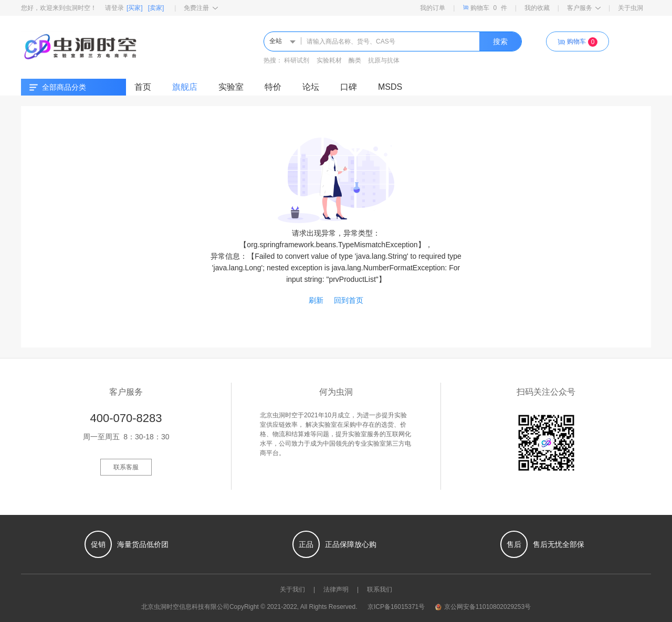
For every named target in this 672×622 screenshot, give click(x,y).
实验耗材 (329, 60)
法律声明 (336, 589)
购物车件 (485, 8)
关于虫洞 (631, 8)
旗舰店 (185, 87)
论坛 (311, 87)
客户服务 (584, 8)
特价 (273, 87)
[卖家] (156, 8)
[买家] (135, 8)
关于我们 (292, 589)
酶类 (355, 60)
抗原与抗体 (384, 60)
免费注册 (201, 8)
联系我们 (380, 589)
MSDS (390, 87)
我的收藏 (537, 8)
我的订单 (433, 8)
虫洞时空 (166, 607)
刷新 (316, 300)
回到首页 (349, 300)
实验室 (231, 87)
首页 (143, 87)
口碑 (349, 87)
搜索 (500, 41)
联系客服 (126, 467)
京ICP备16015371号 (396, 607)
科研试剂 (297, 60)
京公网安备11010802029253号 (483, 607)
